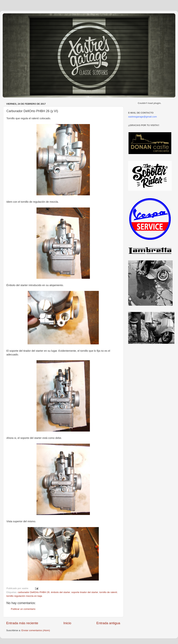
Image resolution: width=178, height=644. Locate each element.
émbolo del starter (60, 592)
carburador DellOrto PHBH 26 (34, 592)
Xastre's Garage (13, 18)
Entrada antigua (108, 623)
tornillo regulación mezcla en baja (24, 596)
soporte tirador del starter (85, 592)
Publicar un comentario (23, 609)
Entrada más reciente (22, 623)
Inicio (67, 623)
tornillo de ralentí (108, 592)
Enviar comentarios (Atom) (36, 630)
